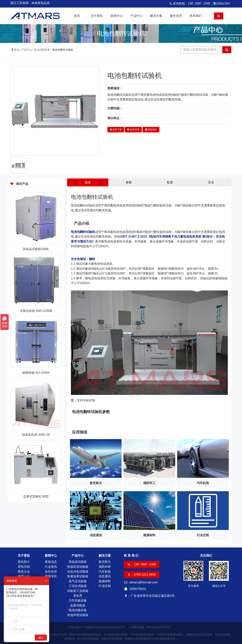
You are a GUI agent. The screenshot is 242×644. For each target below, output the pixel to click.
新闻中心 (117, 16)
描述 (88, 182)
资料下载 (116, 130)
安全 (211, 182)
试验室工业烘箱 (78, 591)
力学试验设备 (78, 600)
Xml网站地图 (137, 627)
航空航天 (105, 562)
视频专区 (51, 576)
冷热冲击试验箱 (78, 572)
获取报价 (151, 130)
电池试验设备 (42, 50)
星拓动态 (51, 562)
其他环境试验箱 (78, 615)
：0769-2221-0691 (142, 575)
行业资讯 (51, 567)
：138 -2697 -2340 (142, 564)
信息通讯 (105, 576)
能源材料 (105, 581)
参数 (129, 182)
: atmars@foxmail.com (141, 582)
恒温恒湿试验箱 (78, 567)
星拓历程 (24, 567)
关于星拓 (97, 16)
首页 (77, 16)
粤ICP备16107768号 (158, 627)
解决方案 (156, 16)
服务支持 (176, 16)
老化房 (78, 596)
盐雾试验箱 (78, 605)
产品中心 (136, 16)
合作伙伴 (51, 572)
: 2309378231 (135, 589)
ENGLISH (221, 3)
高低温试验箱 (78, 562)
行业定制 (105, 586)
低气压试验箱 (78, 581)
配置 (170, 182)
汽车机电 (105, 572)
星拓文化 (24, 572)
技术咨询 (133, 130)
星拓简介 (24, 562)
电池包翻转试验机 (63, 50)
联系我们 (196, 16)
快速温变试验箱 (78, 576)
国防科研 (105, 567)
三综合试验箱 (78, 586)
